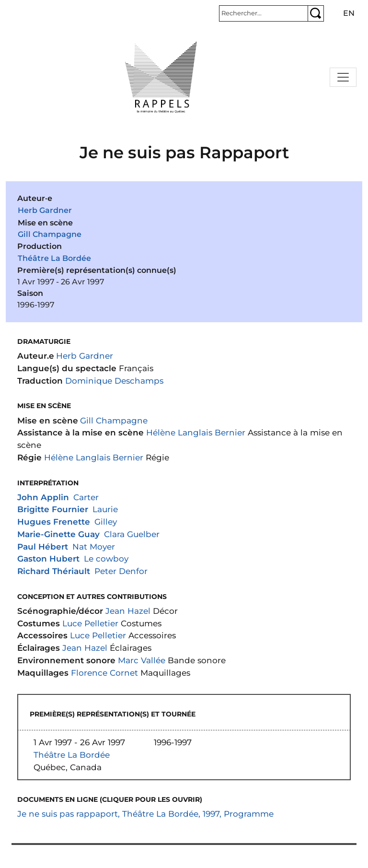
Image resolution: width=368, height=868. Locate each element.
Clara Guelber (132, 534)
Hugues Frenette (54, 522)
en (349, 13)
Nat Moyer (94, 546)
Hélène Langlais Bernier (196, 432)
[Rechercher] (264, 13)
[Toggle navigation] (343, 77)
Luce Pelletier (90, 623)
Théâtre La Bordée (54, 258)
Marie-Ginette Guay (58, 534)
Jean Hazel (128, 611)
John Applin (43, 497)
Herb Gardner (45, 210)
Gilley (106, 522)
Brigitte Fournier (53, 509)
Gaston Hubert (48, 558)
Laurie (105, 509)
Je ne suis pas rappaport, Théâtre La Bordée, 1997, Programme (145, 814)
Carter (86, 497)
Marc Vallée (142, 660)
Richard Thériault (54, 571)
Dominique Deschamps (114, 381)
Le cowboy (106, 558)
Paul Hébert (43, 546)
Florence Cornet (104, 673)
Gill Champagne (50, 234)
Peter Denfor (121, 571)
